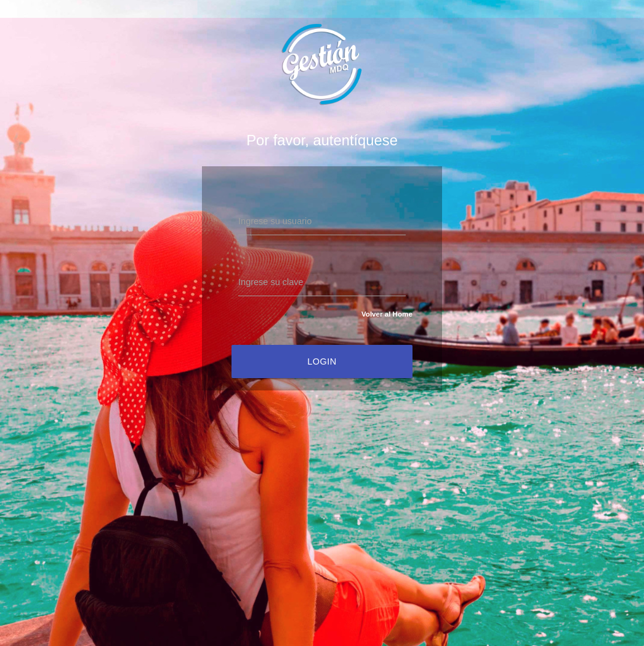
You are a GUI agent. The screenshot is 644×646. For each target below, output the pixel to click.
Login (322, 361)
